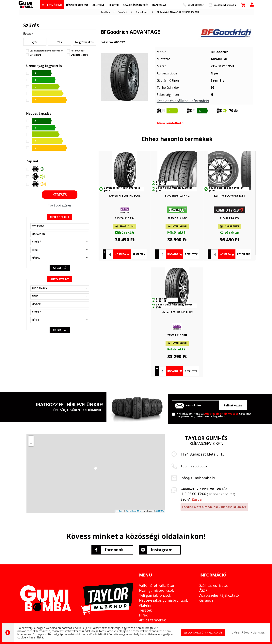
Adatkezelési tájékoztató (221, 414)
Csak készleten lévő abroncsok (46, 51)
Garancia (206, 600)
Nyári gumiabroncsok (156, 590)
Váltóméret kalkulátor (157, 585)
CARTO (160, 511)
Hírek (143, 615)
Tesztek (145, 610)
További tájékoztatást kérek (243, 633)
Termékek (123, 12)
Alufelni (145, 605)
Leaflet (119, 511)
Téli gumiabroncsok (155, 595)
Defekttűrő (35, 55)
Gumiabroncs (142, 12)
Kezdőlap (105, 12)
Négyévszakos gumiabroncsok (163, 600)
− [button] (31, 443)
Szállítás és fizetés (214, 585)
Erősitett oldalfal (80, 55)
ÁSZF (203, 590)
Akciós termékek (152, 620)
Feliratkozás (233, 405)
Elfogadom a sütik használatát (200, 633)
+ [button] (31, 438)
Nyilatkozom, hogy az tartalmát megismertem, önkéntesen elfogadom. (214, 415)
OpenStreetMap (134, 511)
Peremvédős (78, 51)
